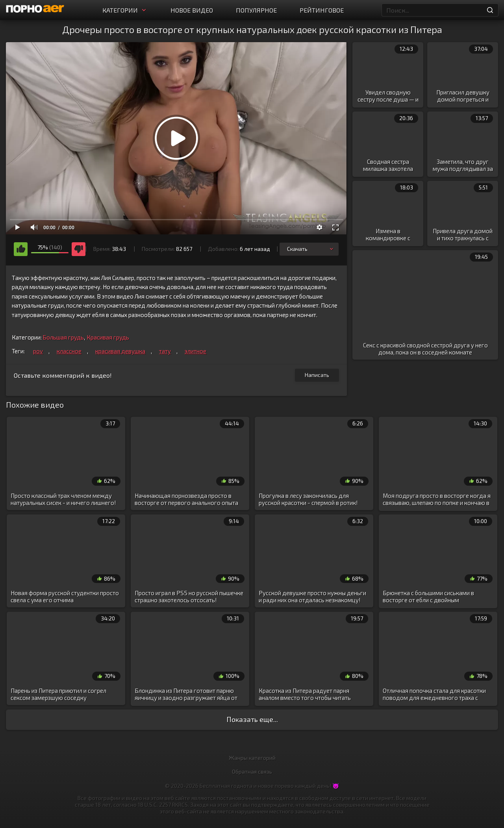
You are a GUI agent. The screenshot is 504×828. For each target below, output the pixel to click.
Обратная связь (252, 771)
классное (69, 351)
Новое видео (192, 10)
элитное (195, 351)
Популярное (256, 10)
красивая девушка (120, 351)
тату (165, 351)
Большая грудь (63, 337)
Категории (125, 10)
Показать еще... (252, 719)
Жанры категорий (252, 758)
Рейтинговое (322, 10)
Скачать (311, 249)
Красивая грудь (108, 337)
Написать (317, 375)
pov (38, 351)
